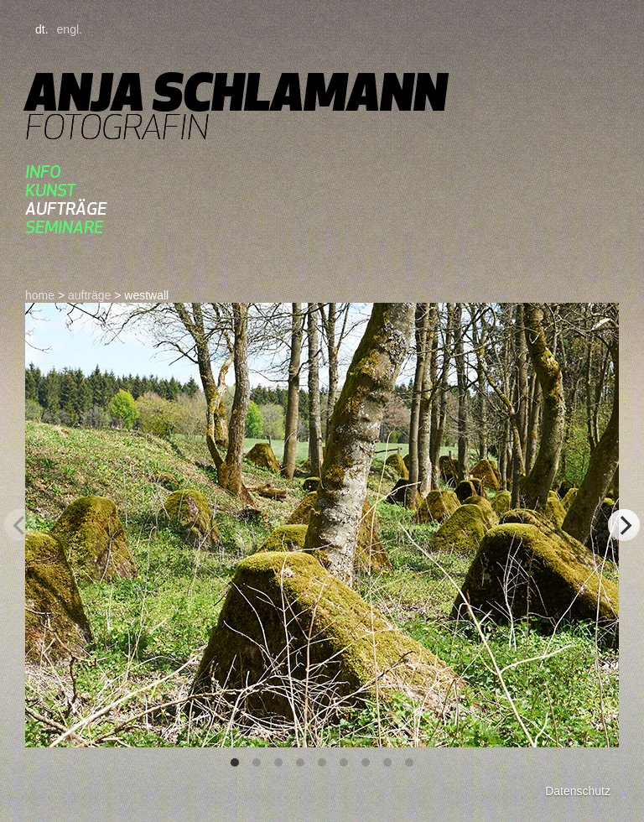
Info (43, 172)
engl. (70, 29)
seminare (64, 227)
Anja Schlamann (236, 92)
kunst (50, 190)
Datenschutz (578, 791)
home (40, 295)
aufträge (66, 208)
